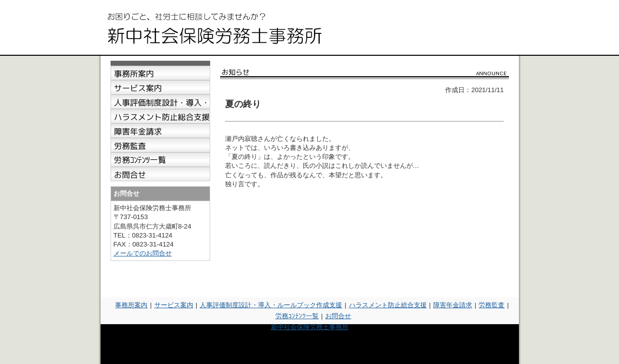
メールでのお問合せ (143, 253)
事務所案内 (131, 305)
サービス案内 (174, 305)
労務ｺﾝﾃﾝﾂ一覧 (297, 316)
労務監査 (492, 305)
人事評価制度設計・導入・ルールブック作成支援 (271, 305)
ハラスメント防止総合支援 (388, 305)
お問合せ (338, 316)
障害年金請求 (453, 305)
